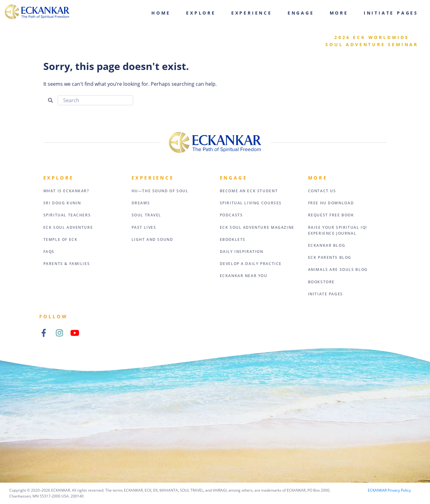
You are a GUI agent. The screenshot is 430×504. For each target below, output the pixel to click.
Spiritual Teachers (67, 215)
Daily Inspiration (242, 252)
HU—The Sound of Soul (160, 191)
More (339, 13)
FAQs (49, 252)
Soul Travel (147, 215)
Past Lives (144, 227)
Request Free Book (331, 215)
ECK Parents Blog (330, 257)
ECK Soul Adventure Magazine (257, 227)
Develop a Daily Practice (251, 264)
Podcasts (231, 215)
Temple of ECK (61, 239)
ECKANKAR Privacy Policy (389, 490)
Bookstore (321, 282)
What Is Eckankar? (66, 191)
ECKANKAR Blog (327, 245)
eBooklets (233, 239)
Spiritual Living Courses (251, 203)
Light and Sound (152, 239)
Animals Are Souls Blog (338, 269)
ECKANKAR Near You (244, 276)
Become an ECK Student (249, 191)
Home (161, 13)
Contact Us (322, 191)
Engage (301, 13)
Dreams (141, 203)
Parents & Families (67, 264)
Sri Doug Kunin (62, 203)
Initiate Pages (391, 13)
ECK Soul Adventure (68, 227)
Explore (201, 13)
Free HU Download (331, 203)
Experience (252, 13)
